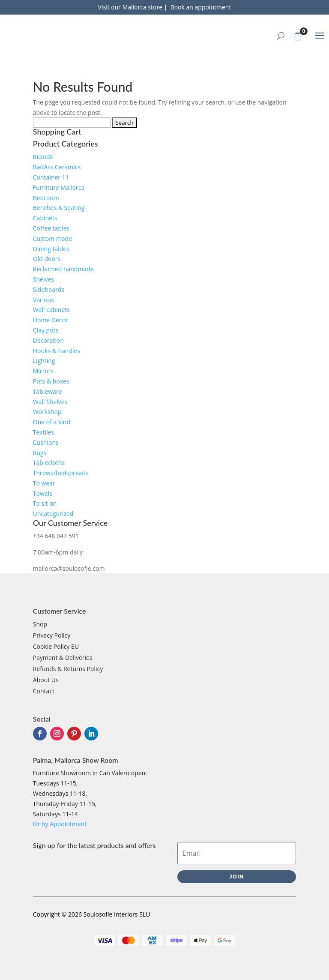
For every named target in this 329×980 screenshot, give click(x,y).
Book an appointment (201, 7)
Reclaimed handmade (63, 269)
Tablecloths (49, 463)
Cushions (46, 442)
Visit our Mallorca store (131, 7)
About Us (46, 680)
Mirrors (43, 371)
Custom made (52, 238)
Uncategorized (53, 514)
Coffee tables (51, 228)
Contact (44, 691)
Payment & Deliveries (63, 658)
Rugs (40, 453)
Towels (43, 493)
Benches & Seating (59, 208)
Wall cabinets (51, 310)
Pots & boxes (51, 381)
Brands (43, 157)
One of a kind (52, 422)
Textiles (44, 432)
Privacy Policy (52, 635)
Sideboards (49, 289)
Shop (40, 624)
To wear (44, 483)
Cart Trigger (300, 34)
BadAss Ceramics (57, 167)
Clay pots (46, 330)
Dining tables (51, 249)
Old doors (47, 259)
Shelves (43, 279)
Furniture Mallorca (59, 187)
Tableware (48, 391)
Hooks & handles (57, 351)
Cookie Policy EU (56, 646)
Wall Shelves (50, 402)
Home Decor (51, 320)
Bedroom (46, 198)
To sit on (45, 503)
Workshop (47, 412)
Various (43, 300)
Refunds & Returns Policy (68, 669)
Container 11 (51, 177)
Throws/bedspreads (61, 473)
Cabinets (45, 218)
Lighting (44, 361)
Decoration (48, 340)
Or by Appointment (60, 824)
